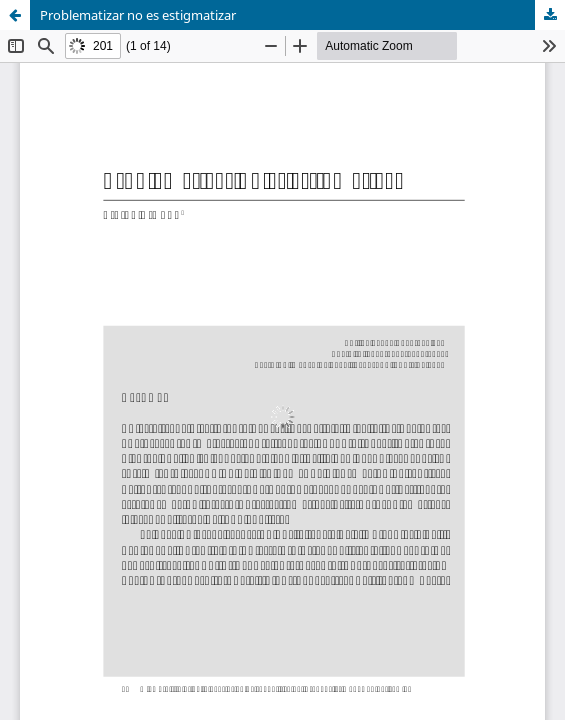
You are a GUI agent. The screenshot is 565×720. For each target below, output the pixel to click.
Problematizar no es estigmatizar (138, 15)
